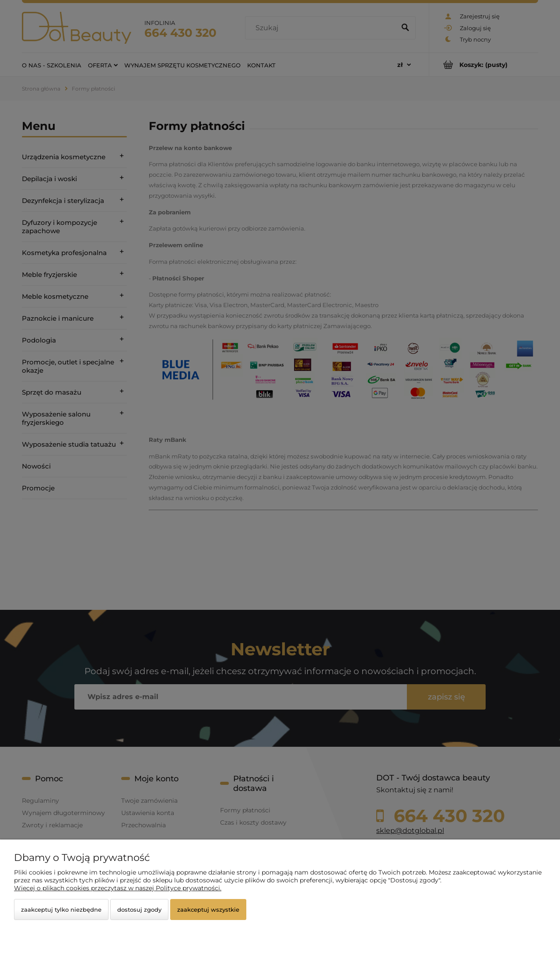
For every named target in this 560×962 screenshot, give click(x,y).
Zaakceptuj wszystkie (208, 910)
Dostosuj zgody (139, 910)
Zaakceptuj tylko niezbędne (61, 910)
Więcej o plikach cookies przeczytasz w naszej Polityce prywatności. (118, 888)
